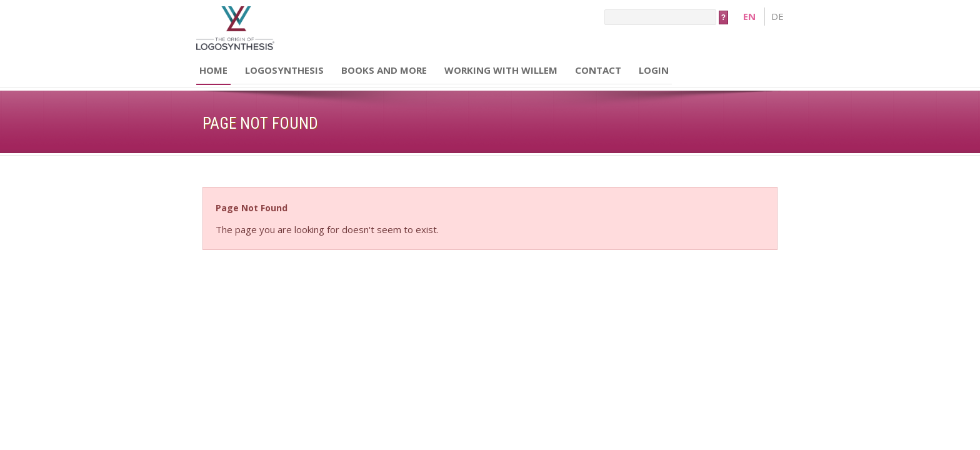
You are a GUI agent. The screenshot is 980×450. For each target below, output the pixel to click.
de (777, 16)
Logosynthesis (284, 70)
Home (213, 70)
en (749, 16)
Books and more (384, 70)
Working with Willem (501, 70)
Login (654, 70)
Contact (598, 70)
